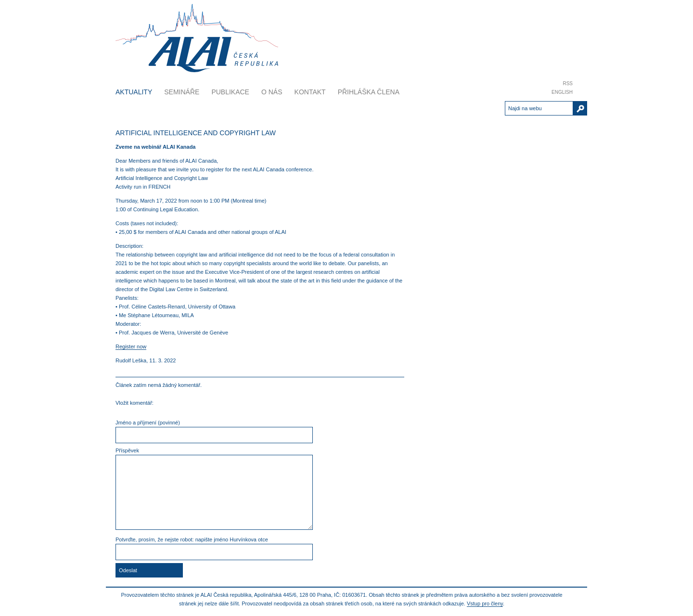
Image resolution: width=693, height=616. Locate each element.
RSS (568, 83)
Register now (131, 346)
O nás (272, 92)
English (562, 92)
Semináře (182, 92)
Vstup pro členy (485, 603)
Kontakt (310, 92)
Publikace (230, 92)
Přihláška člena (369, 92)
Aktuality (134, 92)
